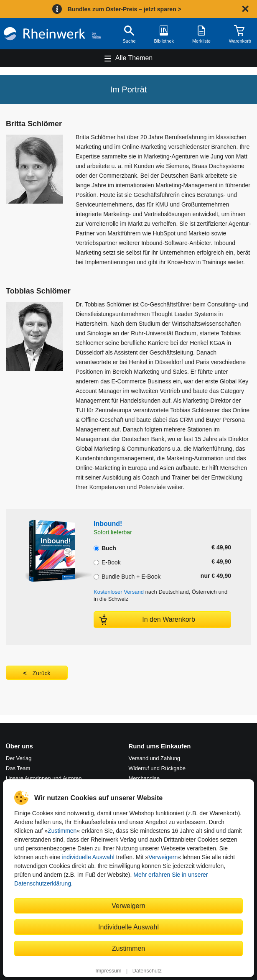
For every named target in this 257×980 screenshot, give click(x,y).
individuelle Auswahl (88, 857)
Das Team (18, 768)
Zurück (42, 673)
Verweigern (163, 857)
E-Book (107, 561)
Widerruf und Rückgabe (157, 768)
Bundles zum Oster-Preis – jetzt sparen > (125, 9)
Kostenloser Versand (119, 592)
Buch (105, 547)
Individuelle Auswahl (128, 927)
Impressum (108, 971)
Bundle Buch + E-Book (127, 576)
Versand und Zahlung (155, 758)
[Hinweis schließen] (245, 9)
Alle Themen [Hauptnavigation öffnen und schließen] (134, 58)
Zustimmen (62, 831)
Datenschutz (147, 971)
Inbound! (108, 524)
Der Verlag (19, 758)
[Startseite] (52, 34)
